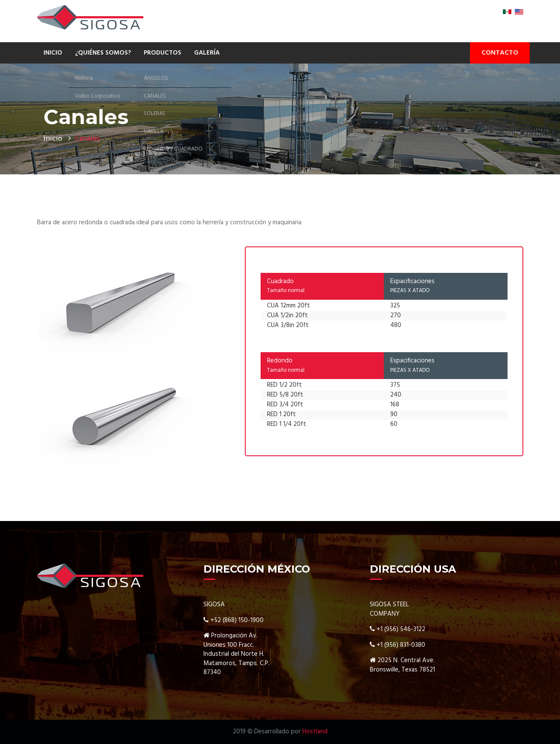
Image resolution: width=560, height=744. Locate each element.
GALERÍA (207, 53)
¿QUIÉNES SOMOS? (103, 53)
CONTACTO (500, 53)
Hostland (315, 732)
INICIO (53, 53)
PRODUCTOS (162, 53)
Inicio (53, 139)
